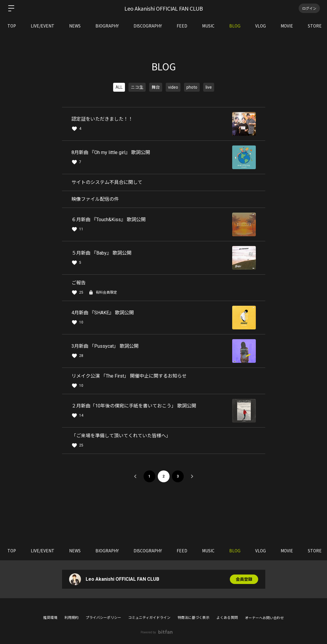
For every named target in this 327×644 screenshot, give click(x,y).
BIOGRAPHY (107, 26)
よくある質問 (227, 618)
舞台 (156, 87)
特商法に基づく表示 (193, 618)
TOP (12, 26)
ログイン (309, 8)
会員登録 (244, 579)
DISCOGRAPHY (148, 26)
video (173, 87)
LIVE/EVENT (43, 26)
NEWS (75, 26)
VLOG (261, 26)
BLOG (235, 26)
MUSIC (208, 26)
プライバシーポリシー (103, 618)
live (209, 87)
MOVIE (287, 26)
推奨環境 (50, 618)
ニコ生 (137, 87)
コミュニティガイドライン (149, 618)
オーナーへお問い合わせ (264, 618)
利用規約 (71, 618)
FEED (182, 26)
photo (192, 87)
